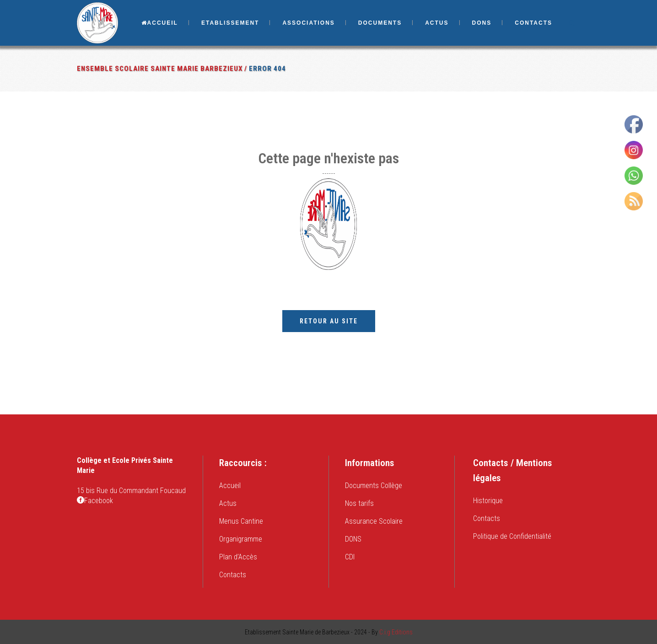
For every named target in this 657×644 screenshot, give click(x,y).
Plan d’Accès (238, 557)
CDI (350, 557)
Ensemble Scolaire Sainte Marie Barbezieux (160, 69)
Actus (228, 503)
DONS (353, 539)
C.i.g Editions (396, 632)
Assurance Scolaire (374, 521)
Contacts (233, 575)
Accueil (230, 486)
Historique (488, 501)
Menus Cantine (241, 521)
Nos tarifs (359, 503)
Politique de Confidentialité (512, 536)
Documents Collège (374, 486)
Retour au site (329, 321)
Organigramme (241, 539)
